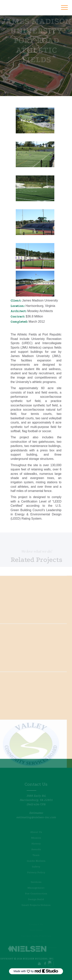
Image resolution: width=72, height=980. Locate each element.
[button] (64, 8)
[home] (22, 5)
